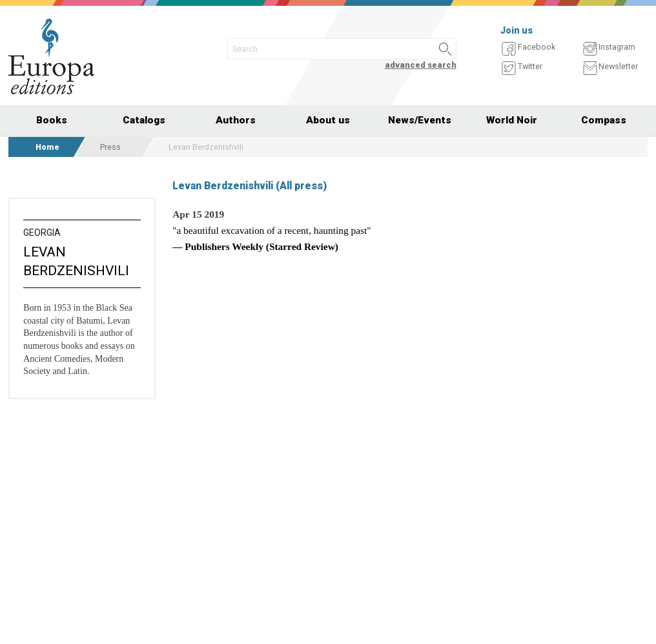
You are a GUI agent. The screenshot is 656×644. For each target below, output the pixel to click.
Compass (604, 120)
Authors (236, 120)
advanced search (421, 65)
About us (328, 120)
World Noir (512, 120)
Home (47, 147)
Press (110, 147)
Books (52, 120)
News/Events (420, 120)
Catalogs (144, 120)
